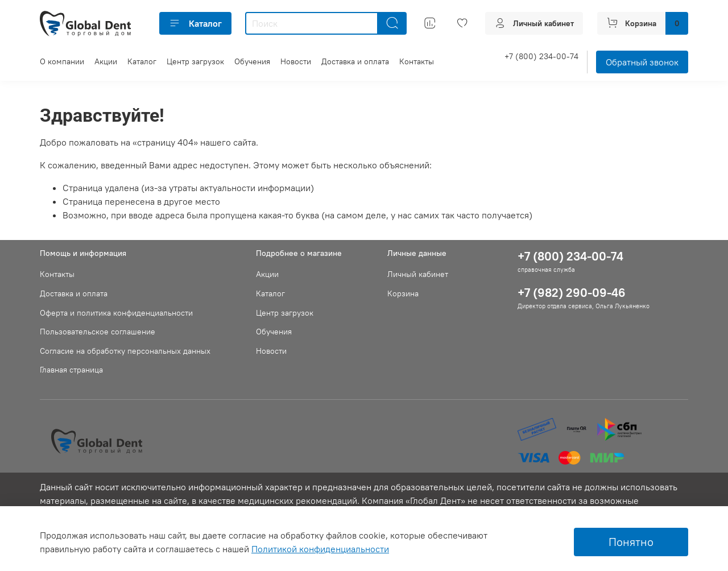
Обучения (252, 61)
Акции (106, 61)
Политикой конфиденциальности (320, 549)
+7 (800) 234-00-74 (541, 56)
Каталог (195, 23)
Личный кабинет (418, 274)
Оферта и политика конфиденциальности (116, 313)
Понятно (631, 542)
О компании (62, 61)
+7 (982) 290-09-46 (572, 293)
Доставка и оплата (355, 61)
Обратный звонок (642, 62)
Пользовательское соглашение (98, 332)
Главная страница (71, 370)
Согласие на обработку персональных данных (125, 351)
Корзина (403, 293)
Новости (296, 61)
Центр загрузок (195, 61)
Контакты (417, 61)
